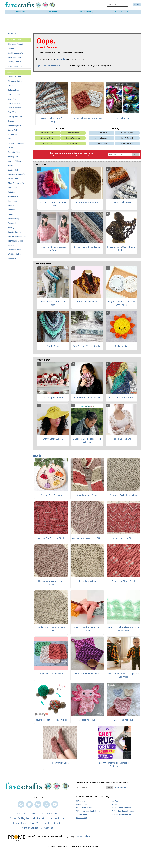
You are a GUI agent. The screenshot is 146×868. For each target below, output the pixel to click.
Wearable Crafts (15, 250)
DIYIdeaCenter (82, 814)
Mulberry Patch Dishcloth (87, 674)
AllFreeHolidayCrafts (84, 808)
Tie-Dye (11, 245)
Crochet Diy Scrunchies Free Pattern (53, 204)
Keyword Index (57, 818)
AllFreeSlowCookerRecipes (123, 811)
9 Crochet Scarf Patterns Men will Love (87, 440)
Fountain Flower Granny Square (87, 118)
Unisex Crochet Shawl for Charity (52, 120)
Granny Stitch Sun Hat (53, 439)
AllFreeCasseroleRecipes (122, 814)
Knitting (11, 165)
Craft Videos (13, 112)
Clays (10, 86)
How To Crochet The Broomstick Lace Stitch (123, 629)
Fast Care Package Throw (122, 398)
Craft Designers (14, 108)
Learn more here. (83, 836)
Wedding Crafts (14, 254)
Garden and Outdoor (16, 143)
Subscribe (12, 34)
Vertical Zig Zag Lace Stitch (51, 538)
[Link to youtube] (55, 804)
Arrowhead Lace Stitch (123, 538)
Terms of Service (30, 828)
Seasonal (12, 223)
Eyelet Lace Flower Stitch (123, 581)
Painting (11, 192)
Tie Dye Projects (127, 133)
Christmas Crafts (15, 81)
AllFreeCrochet (82, 801)
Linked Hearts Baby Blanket (87, 247)
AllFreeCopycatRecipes (121, 808)
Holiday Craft (13, 157)
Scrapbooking (14, 219)
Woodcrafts (13, 259)
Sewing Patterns (102, 138)
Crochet (11, 121)
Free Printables (102, 133)
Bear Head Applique (123, 720)
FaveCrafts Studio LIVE (17, 66)
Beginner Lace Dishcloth (51, 674)
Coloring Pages (14, 90)
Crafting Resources (16, 62)
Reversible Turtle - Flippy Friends (51, 720)
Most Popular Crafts (16, 183)
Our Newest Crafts (16, 53)
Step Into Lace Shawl (87, 495)
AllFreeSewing (82, 818)
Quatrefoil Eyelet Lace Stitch (123, 495)
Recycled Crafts (14, 57)
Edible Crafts (13, 130)
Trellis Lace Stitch (87, 581)
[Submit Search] (137, 5)
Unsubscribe (47, 828)
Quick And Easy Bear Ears (87, 202)
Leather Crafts (14, 170)
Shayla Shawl (53, 346)
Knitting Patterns (127, 144)
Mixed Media (13, 179)
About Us (21, 814)
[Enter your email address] (91, 788)
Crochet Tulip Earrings (51, 495)
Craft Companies (15, 103)
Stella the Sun (122, 346)
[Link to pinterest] (38, 804)
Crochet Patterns (47, 144)
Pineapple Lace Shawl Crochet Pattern (122, 249)
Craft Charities (14, 99)
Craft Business (14, 94)
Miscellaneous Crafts (17, 174)
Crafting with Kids (15, 117)
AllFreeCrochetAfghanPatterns (88, 811)
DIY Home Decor (73, 144)
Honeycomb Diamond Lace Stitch (51, 583)
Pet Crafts (12, 205)
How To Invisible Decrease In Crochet (87, 629)
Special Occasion (15, 232)
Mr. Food (115, 801)
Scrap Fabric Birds (123, 118)
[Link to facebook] (21, 804)
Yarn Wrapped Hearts (53, 398)
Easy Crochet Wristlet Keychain (87, 346)
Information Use (99, 156)
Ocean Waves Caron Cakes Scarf (53, 303)
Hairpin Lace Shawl (122, 439)
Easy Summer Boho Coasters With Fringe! (122, 303)
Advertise (33, 814)
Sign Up (136, 154)
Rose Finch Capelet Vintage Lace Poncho (53, 249)
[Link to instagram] (46, 804)
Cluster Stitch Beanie (122, 202)
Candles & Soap (14, 77)
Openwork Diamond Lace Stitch (87, 538)
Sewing (11, 228)
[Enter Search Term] (117, 5)
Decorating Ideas (15, 126)
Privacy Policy (87, 156)
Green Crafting (14, 152)
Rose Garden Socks (60, 763)
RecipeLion (116, 804)
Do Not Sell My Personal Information (29, 818)
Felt (10, 139)
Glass (10, 148)
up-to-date (62, 59)
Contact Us (46, 814)
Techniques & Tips (15, 241)
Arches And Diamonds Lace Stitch (51, 629)
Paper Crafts (13, 197)
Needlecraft (13, 188)
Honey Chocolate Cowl (87, 302)
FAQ (56, 814)
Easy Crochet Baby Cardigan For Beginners (123, 675)
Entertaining (13, 134)
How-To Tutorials (127, 138)
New (37, 456)
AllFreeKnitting (82, 804)
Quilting (11, 214)
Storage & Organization (17, 236)
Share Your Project (15, 44)
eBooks (11, 49)
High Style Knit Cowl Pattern (87, 398)
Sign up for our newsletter (48, 66)
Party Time (12, 201)
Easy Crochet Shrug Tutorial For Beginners (114, 764)
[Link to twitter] (29, 804)
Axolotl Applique (87, 720)
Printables (12, 210)
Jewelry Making (14, 161)
